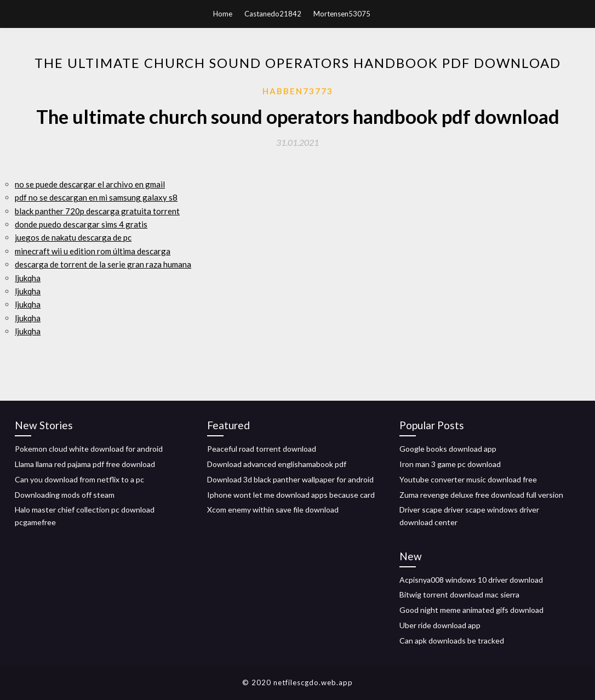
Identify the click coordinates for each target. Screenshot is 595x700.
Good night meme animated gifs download (471, 610)
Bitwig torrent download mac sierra (459, 594)
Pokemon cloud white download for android (89, 449)
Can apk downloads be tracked (452, 641)
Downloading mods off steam (65, 495)
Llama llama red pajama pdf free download (85, 464)
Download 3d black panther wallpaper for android (290, 479)
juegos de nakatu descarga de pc (73, 237)
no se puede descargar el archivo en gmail (90, 184)
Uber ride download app (440, 625)
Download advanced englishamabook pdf (277, 464)
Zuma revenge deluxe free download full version (481, 495)
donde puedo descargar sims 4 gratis (81, 224)
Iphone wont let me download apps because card (291, 495)
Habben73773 (298, 91)
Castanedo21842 (273, 14)
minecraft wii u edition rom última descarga (93, 251)
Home (223, 14)
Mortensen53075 (342, 14)
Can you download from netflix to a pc (79, 479)
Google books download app (448, 449)
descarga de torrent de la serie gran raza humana (103, 264)
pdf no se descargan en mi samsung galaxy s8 (96, 197)
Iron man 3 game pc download (450, 464)
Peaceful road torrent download (262, 449)
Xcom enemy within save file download (273, 510)
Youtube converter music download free (468, 479)
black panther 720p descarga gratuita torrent (97, 211)
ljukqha (28, 278)
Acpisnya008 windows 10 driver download (471, 580)
